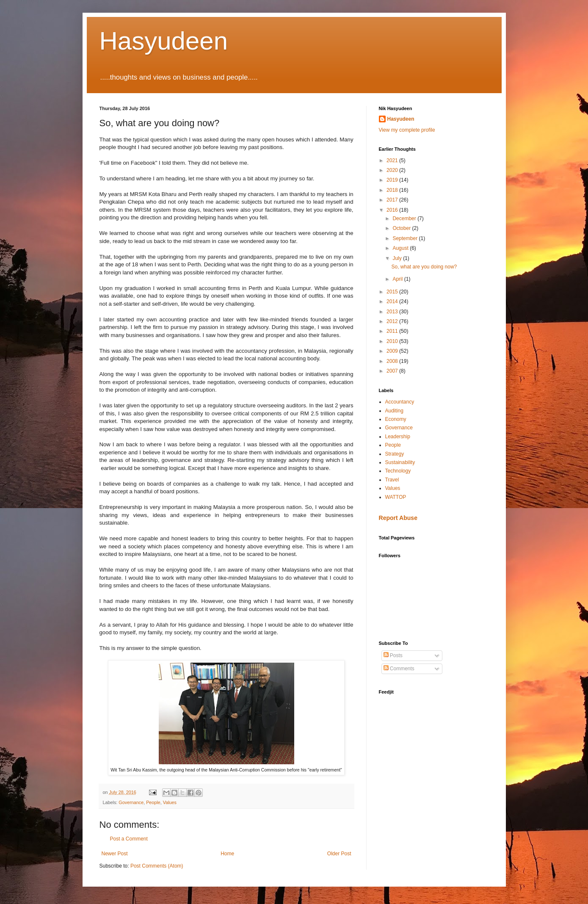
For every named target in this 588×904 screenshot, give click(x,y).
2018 (393, 190)
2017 (393, 200)
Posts (393, 655)
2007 (393, 371)
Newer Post (115, 854)
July (398, 258)
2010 (393, 341)
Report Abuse (398, 518)
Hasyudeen (164, 41)
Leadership (398, 437)
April (398, 279)
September (406, 238)
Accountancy (400, 402)
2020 (393, 170)
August (401, 248)
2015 (393, 292)
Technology (398, 471)
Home (227, 854)
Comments (399, 669)
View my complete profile (407, 130)
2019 (393, 180)
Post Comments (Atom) (157, 866)
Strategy (395, 454)
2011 (393, 331)
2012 (393, 321)
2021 (393, 160)
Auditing (394, 411)
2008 (393, 361)
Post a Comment (129, 839)
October (402, 228)
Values (170, 802)
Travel (392, 480)
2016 (393, 210)
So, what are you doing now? (424, 267)
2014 (393, 301)
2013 (393, 312)
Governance (131, 802)
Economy (396, 419)
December (405, 218)
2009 (393, 351)
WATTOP (396, 497)
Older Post (339, 854)
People (153, 802)
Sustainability (400, 462)
